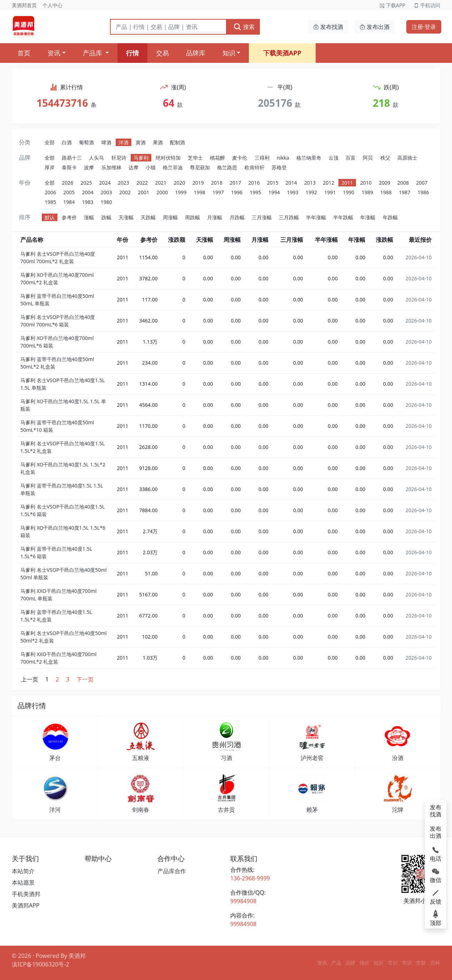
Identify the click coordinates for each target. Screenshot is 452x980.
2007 (422, 183)
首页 (24, 53)
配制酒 (177, 142)
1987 (405, 192)
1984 (69, 202)
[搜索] (168, 27)
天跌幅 (148, 217)
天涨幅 (126, 217)
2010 (366, 183)
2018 (217, 183)
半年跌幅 (343, 217)
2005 (69, 192)
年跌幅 (390, 217)
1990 (349, 192)
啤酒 (106, 142)
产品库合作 (172, 871)
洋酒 (124, 142)
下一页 (85, 679)
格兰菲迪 (173, 167)
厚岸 (50, 167)
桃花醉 (217, 158)
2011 (347, 183)
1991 (330, 192)
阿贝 (368, 158)
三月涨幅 (262, 217)
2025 (86, 183)
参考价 (69, 217)
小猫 (151, 167)
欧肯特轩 (255, 167)
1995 (255, 192)
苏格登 (279, 167)
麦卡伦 (240, 158)
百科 (435, 963)
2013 (310, 183)
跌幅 (106, 217)
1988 (386, 192)
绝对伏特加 (168, 158)
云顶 (333, 158)
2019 (198, 183)
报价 (365, 963)
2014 (291, 183)
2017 (235, 183)
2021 (161, 183)
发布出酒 (375, 27)
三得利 (262, 158)
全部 (50, 142)
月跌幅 (237, 217)
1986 (423, 192)
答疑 (421, 963)
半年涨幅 (316, 217)
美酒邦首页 (24, 5)
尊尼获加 (200, 167)
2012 (328, 183)
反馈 (436, 896)
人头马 (96, 158)
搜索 (244, 27)
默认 (50, 217)
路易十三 (72, 158)
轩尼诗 (119, 158)
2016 (254, 183)
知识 (229, 53)
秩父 (385, 158)
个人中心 (52, 5)
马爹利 (141, 158)
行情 (132, 53)
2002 (125, 192)
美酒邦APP (26, 905)
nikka (283, 158)
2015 (273, 183)
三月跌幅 (289, 217)
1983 (87, 202)
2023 (124, 183)
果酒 (158, 142)
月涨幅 (215, 217)
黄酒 (141, 142)
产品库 (93, 53)
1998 (200, 192)
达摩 (134, 167)
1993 (293, 192)
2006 (50, 192)
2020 (179, 183)
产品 (336, 963)
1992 (311, 192)
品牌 (350, 963)
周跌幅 (192, 217)
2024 (105, 183)
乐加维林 (111, 167)
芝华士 (195, 158)
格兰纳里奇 (309, 158)
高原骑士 (407, 158)
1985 (50, 202)
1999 (181, 192)
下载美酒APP (282, 53)
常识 (393, 963)
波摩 (89, 167)
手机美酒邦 (26, 894)
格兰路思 (227, 167)
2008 (403, 183)
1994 (274, 192)
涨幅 (89, 217)
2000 (162, 192)
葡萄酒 (86, 142)
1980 (106, 202)
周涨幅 (170, 217)
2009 (385, 183)
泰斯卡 (69, 167)
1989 (367, 192)
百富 (351, 158)
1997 (218, 192)
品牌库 (196, 53)
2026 (67, 183)
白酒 (67, 142)
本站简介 (23, 871)
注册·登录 (424, 27)
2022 (142, 183)
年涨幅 (368, 217)
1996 (237, 192)
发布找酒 (328, 27)
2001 (144, 192)
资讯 (54, 53)
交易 (162, 53)
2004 (87, 192)
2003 (106, 192)
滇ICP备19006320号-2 (41, 964)
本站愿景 (23, 882)
